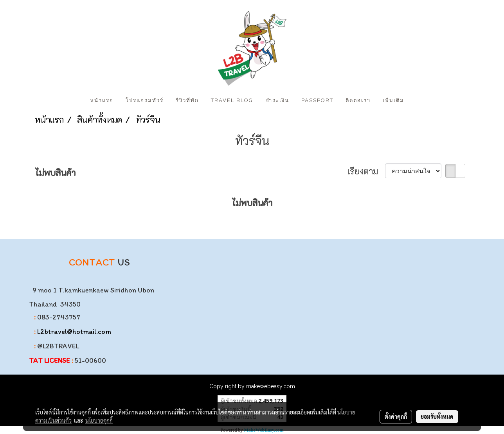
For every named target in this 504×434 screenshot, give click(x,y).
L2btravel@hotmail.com (74, 332)
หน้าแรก (102, 100)
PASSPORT (317, 100)
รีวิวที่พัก (187, 100)
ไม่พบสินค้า (55, 173)
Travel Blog (232, 100)
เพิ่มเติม (393, 100)
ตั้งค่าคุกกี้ (396, 416)
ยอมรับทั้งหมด (437, 416)
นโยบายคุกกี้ (99, 420)
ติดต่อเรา (358, 100)
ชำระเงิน (277, 100)
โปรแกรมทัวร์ (145, 100)
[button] (417, 100)
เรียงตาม (366, 171)
